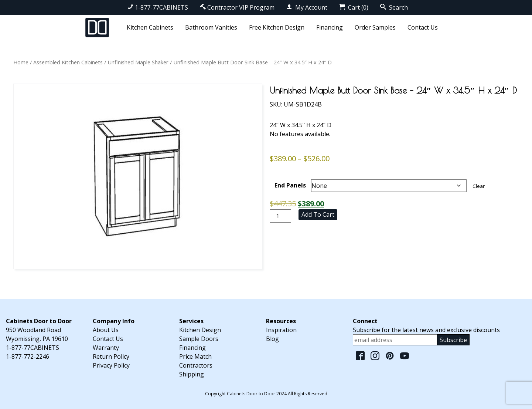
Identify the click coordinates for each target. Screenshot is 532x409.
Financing (330, 27)
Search (394, 7)
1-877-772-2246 (28, 356)
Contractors (196, 365)
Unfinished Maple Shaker (138, 62)
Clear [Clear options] (479, 186)
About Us (106, 330)
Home (21, 62)
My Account (307, 7)
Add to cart (318, 214)
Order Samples (375, 27)
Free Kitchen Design (277, 27)
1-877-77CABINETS (158, 7)
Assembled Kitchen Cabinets (68, 62)
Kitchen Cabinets (150, 27)
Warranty (106, 348)
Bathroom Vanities (211, 27)
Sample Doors (199, 339)
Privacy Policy (111, 365)
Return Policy (111, 356)
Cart (354, 7)
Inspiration (281, 330)
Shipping (192, 374)
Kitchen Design (200, 330)
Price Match (195, 356)
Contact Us (423, 27)
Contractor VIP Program (237, 7)
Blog (272, 339)
